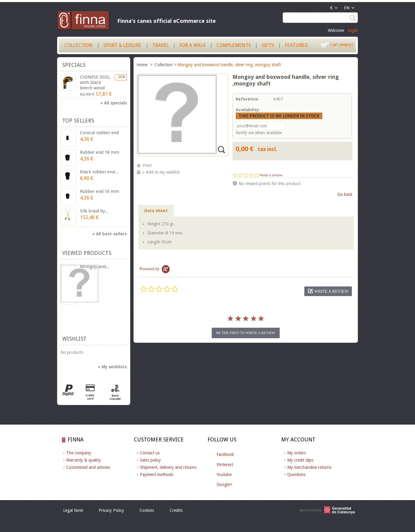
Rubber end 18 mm (100, 152)
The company (79, 453)
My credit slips (300, 460)
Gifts (268, 45)
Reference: (247, 99)
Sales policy (150, 460)
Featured (296, 45)
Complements (234, 45)
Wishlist (74, 339)
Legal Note (73, 510)
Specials (74, 65)
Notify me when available (259, 133)
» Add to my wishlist (161, 172)
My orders (297, 453)
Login (353, 30)
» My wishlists (112, 367)
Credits (176, 510)
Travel (160, 45)
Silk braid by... (94, 211)
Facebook (225, 454)
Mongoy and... (95, 267)
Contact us (150, 453)
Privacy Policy (111, 510)
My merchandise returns (309, 467)
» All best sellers (110, 234)
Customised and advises (88, 467)
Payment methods (157, 475)
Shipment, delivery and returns (168, 467)
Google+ (224, 484)
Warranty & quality (83, 460)
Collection (78, 45)
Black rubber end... (99, 172)
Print (147, 165)
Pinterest (225, 465)
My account (298, 439)
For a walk (193, 45)
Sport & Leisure (122, 45)
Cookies (147, 510)
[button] (328, 291)
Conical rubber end (99, 133)
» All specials (114, 103)
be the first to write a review (246, 333)
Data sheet (156, 211)
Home (143, 65)
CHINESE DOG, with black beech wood (95, 82)
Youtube (224, 475)
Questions (296, 475)
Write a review (271, 175)
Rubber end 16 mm (100, 191)
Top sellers (78, 121)
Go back (345, 194)
